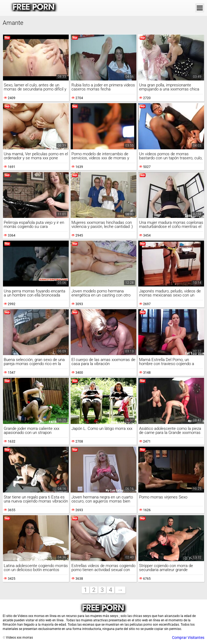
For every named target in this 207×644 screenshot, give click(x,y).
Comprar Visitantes (188, 638)
